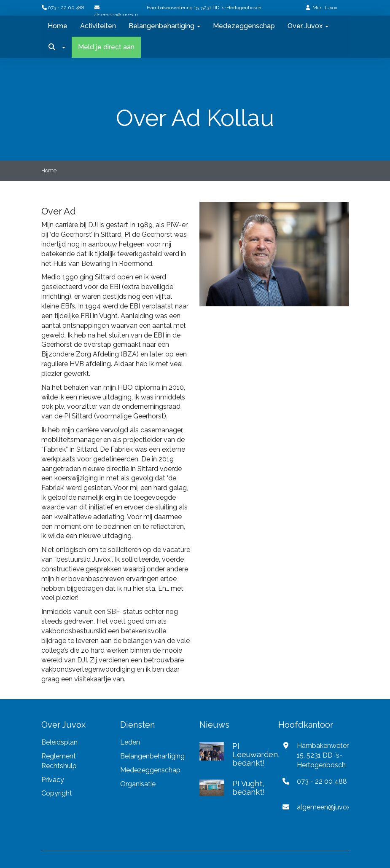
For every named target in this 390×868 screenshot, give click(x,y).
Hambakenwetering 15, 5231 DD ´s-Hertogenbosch (204, 8)
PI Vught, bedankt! (249, 788)
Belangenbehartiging (164, 26)
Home (58, 26)
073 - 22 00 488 (63, 8)
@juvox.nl (327, 807)
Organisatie (138, 784)
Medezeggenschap (244, 26)
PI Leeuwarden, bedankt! (256, 754)
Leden (130, 742)
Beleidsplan (59, 742)
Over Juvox (308, 26)
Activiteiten (98, 26)
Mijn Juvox (325, 8)
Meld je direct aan (106, 47)
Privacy (54, 780)
